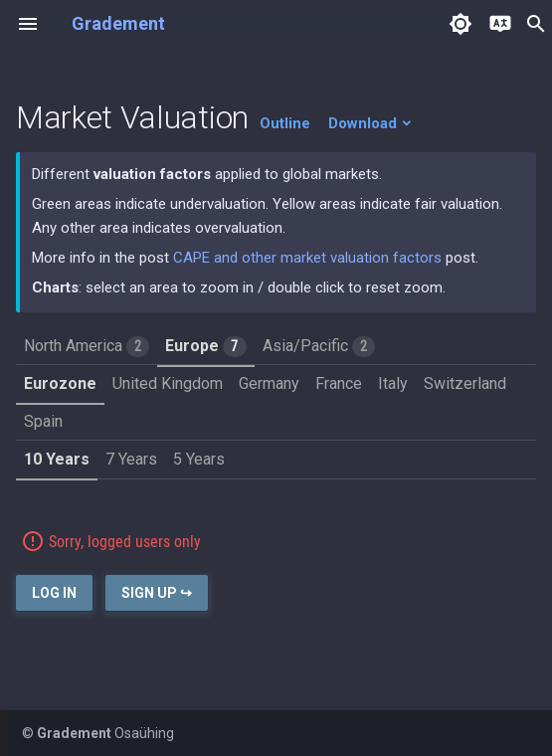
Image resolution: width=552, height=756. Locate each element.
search (536, 24)
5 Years (199, 459)
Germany (269, 383)
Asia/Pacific (319, 347)
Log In (54, 593)
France (339, 383)
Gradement (118, 23)
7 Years (131, 459)
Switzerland (465, 383)
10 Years (57, 459)
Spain (43, 421)
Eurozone (60, 383)
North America (87, 347)
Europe (205, 347)
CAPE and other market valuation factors (307, 258)
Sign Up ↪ (157, 593)
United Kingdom (168, 383)
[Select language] (500, 24)
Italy (393, 383)
